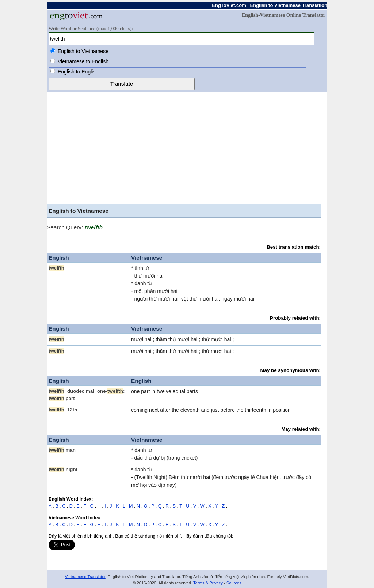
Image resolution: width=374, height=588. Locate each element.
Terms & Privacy (208, 583)
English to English (78, 72)
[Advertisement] (187, 147)
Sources (234, 583)
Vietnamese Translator (85, 577)
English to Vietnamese (83, 51)
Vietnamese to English (83, 61)
